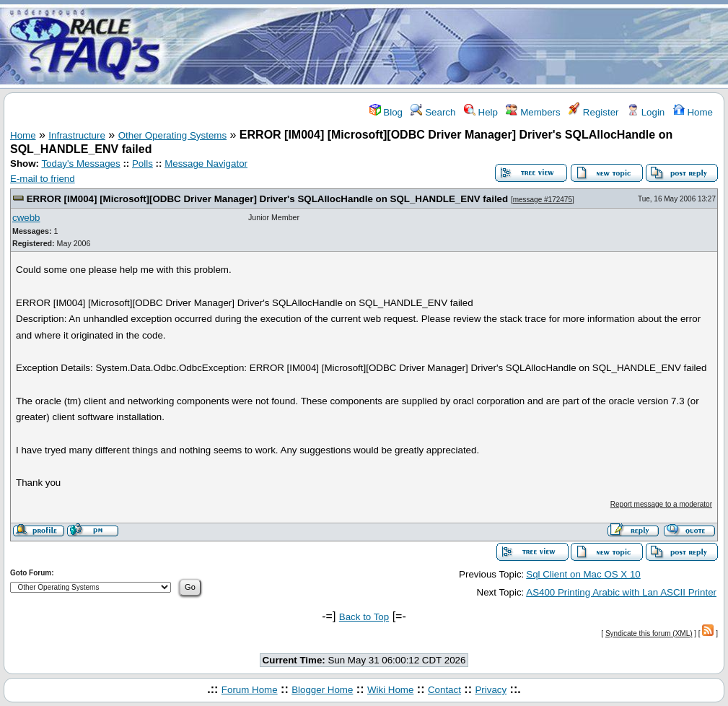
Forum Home (250, 690)
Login (646, 112)
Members (533, 112)
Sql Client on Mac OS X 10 (583, 574)
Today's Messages (80, 164)
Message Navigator (206, 164)
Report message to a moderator (661, 504)
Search (433, 112)
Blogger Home (322, 690)
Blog (386, 112)
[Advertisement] (449, 45)
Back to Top (364, 617)
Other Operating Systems (172, 135)
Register (593, 112)
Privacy (491, 690)
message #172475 (543, 200)
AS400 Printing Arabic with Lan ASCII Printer (621, 592)
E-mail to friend (43, 179)
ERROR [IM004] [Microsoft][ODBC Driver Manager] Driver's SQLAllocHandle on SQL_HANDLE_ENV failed (267, 199)
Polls (142, 164)
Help (481, 112)
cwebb (26, 218)
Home (693, 112)
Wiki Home (390, 690)
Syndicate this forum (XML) (649, 633)
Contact (444, 690)
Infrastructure (77, 135)
